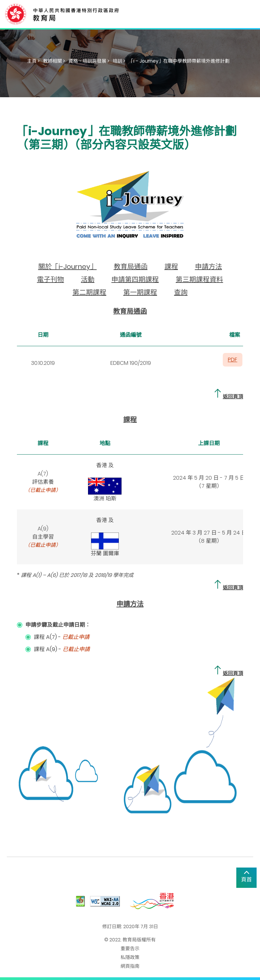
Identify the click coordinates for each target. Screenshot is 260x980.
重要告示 (130, 948)
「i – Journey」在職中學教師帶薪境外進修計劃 (179, 61)
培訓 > (119, 61)
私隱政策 (130, 957)
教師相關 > (54, 61)
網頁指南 (130, 966)
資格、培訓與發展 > (89, 61)
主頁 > (33, 61)
